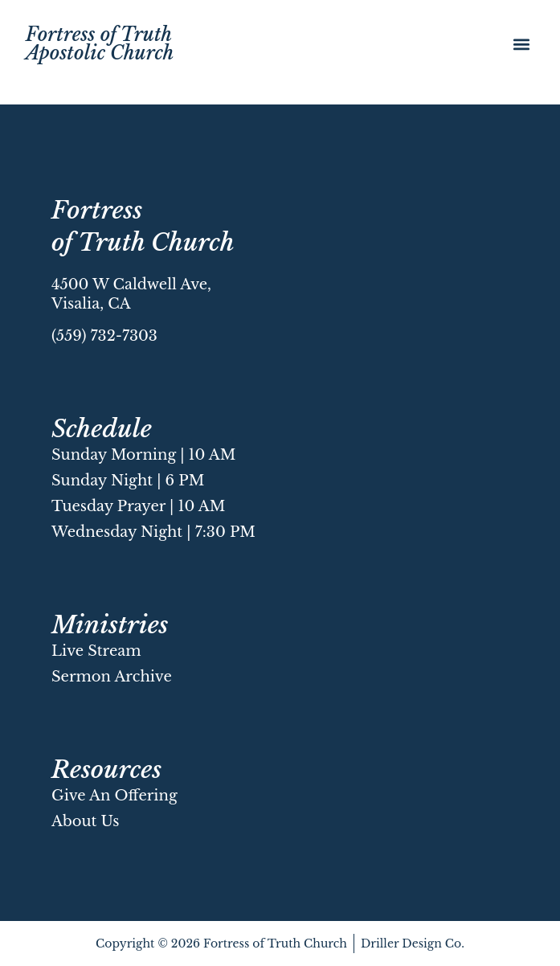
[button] (521, 45)
